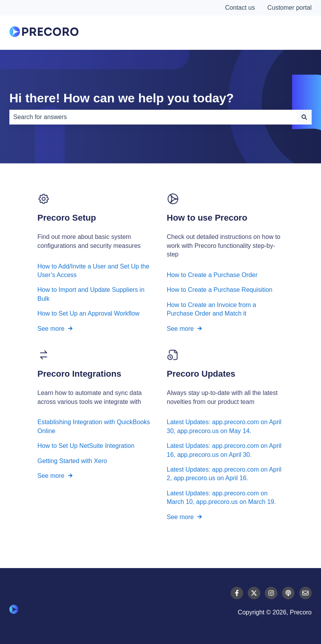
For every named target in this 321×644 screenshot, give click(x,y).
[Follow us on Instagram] (271, 593)
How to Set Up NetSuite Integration (86, 446)
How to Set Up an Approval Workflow (88, 313)
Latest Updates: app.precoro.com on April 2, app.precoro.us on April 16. (224, 474)
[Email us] (305, 593)
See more (51, 329)
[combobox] (153, 117)
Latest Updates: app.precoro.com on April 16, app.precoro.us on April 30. (224, 450)
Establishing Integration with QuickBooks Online (94, 427)
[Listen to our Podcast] (288, 593)
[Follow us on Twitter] (254, 593)
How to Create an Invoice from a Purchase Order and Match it (211, 309)
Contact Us (282, 33)
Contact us (240, 8)
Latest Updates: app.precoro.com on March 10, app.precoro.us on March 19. (221, 497)
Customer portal (289, 8)
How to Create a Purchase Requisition (220, 290)
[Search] (304, 117)
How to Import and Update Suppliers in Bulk (91, 294)
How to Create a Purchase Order (212, 275)
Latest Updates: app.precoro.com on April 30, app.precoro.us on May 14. (224, 427)
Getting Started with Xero (72, 461)
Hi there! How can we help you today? (122, 98)
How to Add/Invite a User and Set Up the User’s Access (93, 271)
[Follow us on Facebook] (237, 593)
